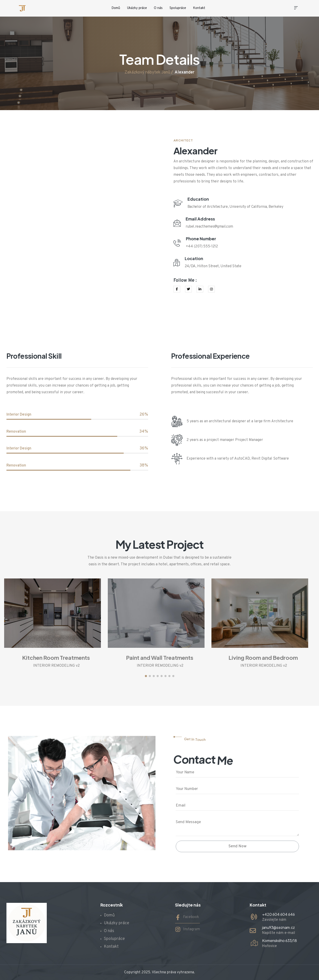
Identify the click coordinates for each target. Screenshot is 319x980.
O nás (158, 8)
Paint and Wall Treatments (160, 657)
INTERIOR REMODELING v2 (56, 666)
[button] (146, 676)
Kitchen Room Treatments (56, 657)
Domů (116, 8)
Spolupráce (178, 8)
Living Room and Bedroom (263, 657)
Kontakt (199, 8)
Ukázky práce (137, 8)
